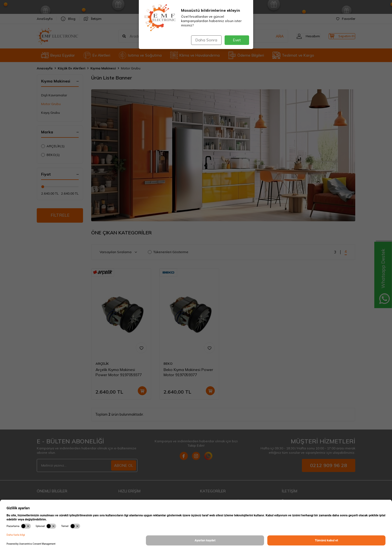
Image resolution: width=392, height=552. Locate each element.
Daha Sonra (205, 40)
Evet (237, 40)
